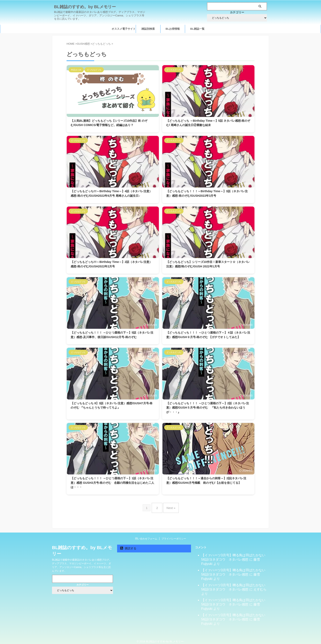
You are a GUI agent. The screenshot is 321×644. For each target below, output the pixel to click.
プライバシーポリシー (174, 535)
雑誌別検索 (148, 29)
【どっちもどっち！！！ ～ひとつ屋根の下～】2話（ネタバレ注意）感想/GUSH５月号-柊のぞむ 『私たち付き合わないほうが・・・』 (208, 408)
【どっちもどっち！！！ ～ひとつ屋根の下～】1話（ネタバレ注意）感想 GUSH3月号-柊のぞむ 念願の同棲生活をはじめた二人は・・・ (112, 483)
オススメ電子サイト (124, 29)
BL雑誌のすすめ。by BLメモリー (85, 7)
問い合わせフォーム (146, 535)
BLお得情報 (173, 29)
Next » (170, 506)
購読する (128, 545)
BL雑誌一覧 (197, 29)
